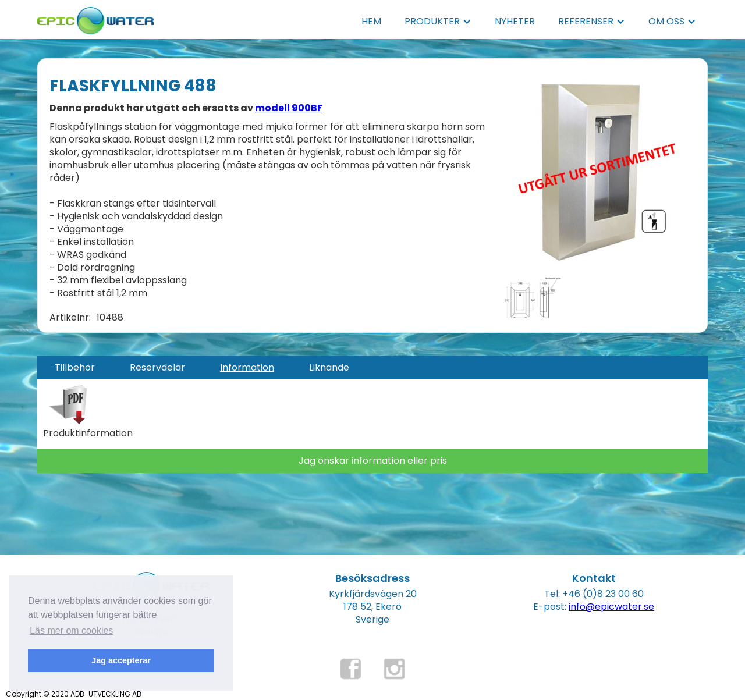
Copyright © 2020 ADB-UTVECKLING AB (74, 694)
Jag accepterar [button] (121, 660)
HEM (371, 21)
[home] (95, 17)
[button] (438, 22)
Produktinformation (88, 433)
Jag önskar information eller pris (373, 461)
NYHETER (515, 21)
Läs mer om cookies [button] (71, 630)
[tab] (75, 368)
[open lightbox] (597, 166)
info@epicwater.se (611, 607)
